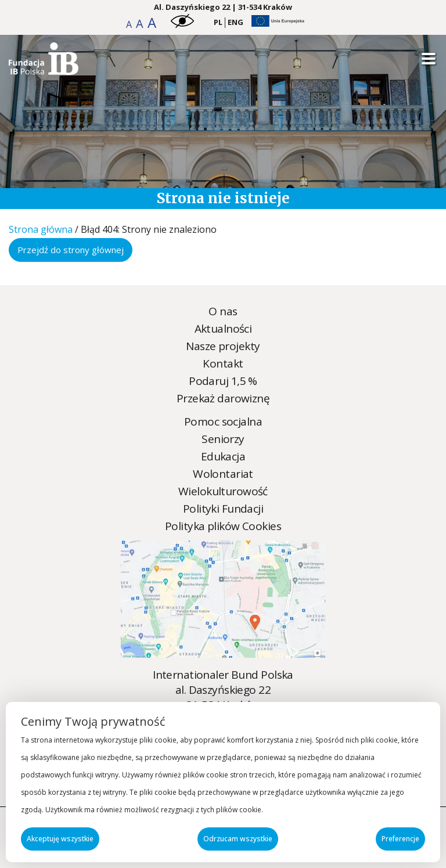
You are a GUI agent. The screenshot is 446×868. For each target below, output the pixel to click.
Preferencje (400, 839)
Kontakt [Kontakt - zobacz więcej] (223, 363)
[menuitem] (218, 23)
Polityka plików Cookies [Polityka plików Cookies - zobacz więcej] (223, 526)
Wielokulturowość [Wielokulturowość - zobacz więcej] (223, 491)
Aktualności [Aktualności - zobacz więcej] (223, 329)
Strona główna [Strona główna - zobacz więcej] (41, 229)
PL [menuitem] (218, 22)
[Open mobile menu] (429, 59)
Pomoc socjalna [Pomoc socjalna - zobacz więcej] (223, 422)
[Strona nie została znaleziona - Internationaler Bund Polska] (44, 71)
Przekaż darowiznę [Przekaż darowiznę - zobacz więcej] (223, 398)
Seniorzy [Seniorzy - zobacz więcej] (223, 439)
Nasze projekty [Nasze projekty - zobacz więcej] (223, 346)
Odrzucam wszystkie (238, 839)
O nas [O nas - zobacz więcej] (223, 311)
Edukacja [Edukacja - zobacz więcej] (223, 456)
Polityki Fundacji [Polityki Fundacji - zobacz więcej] (223, 509)
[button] (130, 24)
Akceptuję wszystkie (60, 839)
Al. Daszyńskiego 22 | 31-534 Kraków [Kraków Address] (223, 7)
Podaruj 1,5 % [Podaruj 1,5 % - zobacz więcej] (223, 381)
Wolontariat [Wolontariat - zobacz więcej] (223, 474)
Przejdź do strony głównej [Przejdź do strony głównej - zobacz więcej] (71, 250)
